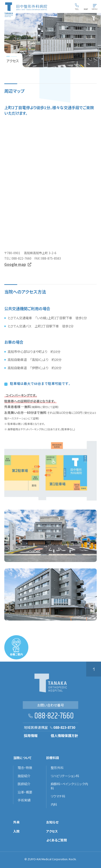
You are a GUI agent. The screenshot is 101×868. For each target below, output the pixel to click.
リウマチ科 (58, 796)
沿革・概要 (25, 792)
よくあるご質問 (57, 840)
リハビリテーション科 (65, 776)
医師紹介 (24, 784)
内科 (54, 804)
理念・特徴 (25, 768)
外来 (16, 822)
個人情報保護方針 (64, 736)
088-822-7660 (54, 716)
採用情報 (31, 736)
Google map (15, 264)
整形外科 (57, 768)
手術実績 (24, 800)
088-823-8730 (64, 727)
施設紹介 (24, 776)
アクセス (52, 831)
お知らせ (52, 822)
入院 (16, 831)
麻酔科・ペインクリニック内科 (69, 786)
